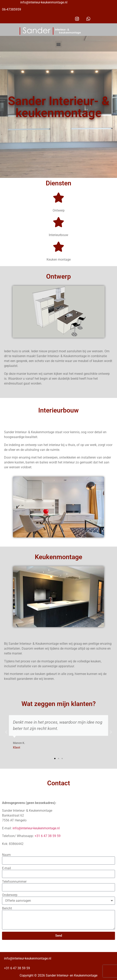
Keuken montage (59, 260)
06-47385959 (12, 9)
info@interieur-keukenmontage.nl (44, 2)
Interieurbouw (58, 235)
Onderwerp (10, 895)
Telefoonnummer (14, 882)
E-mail (6, 868)
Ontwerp (59, 210)
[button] (59, 44)
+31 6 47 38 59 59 (48, 836)
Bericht (7, 908)
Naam (6, 855)
